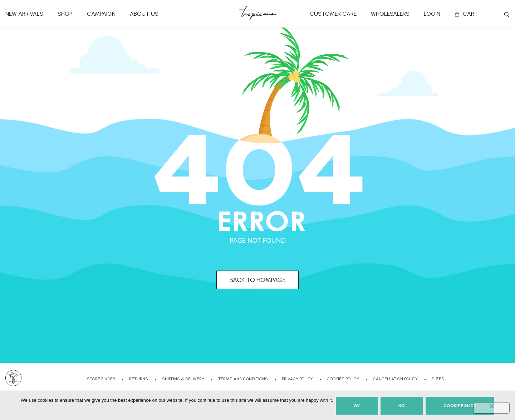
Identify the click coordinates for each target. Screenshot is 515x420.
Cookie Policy (460, 406)
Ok (357, 406)
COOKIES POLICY (343, 379)
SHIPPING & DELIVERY (183, 379)
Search (507, 15)
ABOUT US (144, 14)
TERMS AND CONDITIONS (243, 379)
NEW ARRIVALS (24, 14)
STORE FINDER (101, 379)
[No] (491, 408)
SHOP (65, 14)
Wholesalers (390, 14)
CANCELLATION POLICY (395, 379)
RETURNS (139, 379)
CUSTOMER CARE (333, 14)
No (402, 406)
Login (432, 14)
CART (470, 14)
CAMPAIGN (101, 14)
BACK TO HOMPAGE (258, 280)
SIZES (438, 379)
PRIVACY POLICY (297, 379)
